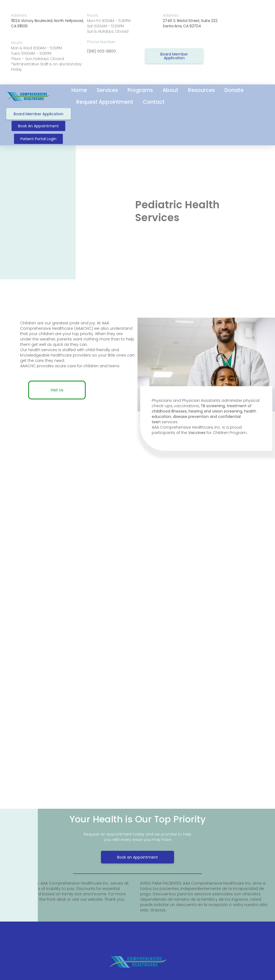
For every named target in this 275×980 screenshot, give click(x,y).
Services (107, 90)
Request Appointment (105, 102)
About (170, 90)
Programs (140, 90)
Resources (201, 90)
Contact (154, 102)
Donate (234, 90)
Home (79, 90)
